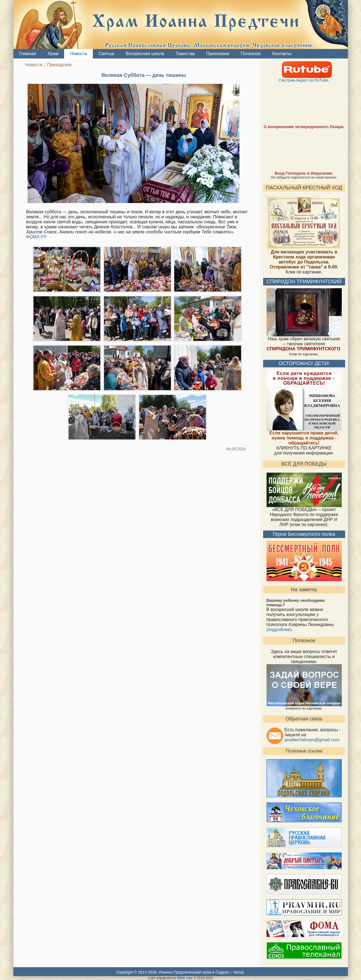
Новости (78, 54)
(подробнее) (279, 630)
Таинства (185, 54)
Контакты (282, 54)
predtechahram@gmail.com (312, 740)
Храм (53, 54)
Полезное (251, 54)
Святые (106, 54)
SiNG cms (185, 978)
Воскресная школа (145, 54)
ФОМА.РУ (37, 237)
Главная (28, 54)
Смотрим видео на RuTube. (304, 78)
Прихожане (217, 54)
